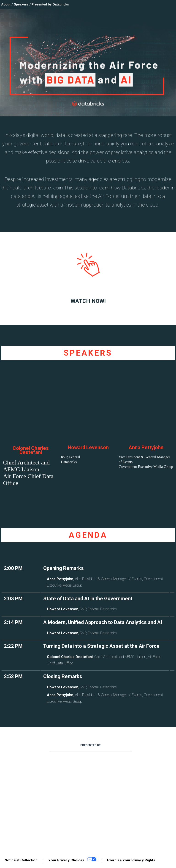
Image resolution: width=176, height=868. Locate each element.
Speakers (21, 4)
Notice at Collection (21, 860)
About (6, 4)
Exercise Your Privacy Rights (131, 860)
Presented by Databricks (50, 4)
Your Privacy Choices (72, 860)
